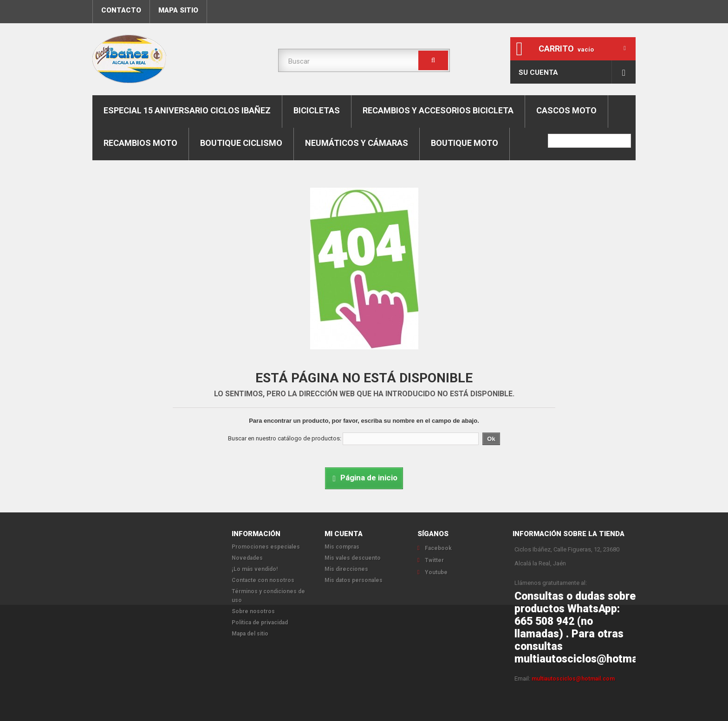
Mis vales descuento (353, 558)
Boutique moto (465, 143)
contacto (121, 10)
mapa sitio (178, 10)
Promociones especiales (266, 547)
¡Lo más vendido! (255, 569)
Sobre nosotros (253, 611)
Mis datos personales (354, 580)
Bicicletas (317, 110)
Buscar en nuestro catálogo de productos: (285, 438)
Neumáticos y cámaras (357, 143)
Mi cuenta (344, 534)
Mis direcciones (346, 569)
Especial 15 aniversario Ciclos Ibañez (187, 110)
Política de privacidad (260, 623)
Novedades (247, 558)
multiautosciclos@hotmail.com (573, 679)
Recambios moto (140, 143)
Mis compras (342, 547)
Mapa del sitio (250, 634)
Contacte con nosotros (263, 580)
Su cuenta (538, 72)
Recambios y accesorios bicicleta (438, 110)
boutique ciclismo (241, 143)
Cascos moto (566, 110)
